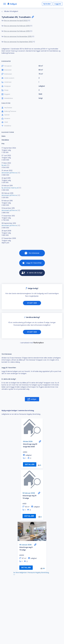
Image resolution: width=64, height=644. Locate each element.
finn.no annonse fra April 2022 (16, 21)
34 (44, 568)
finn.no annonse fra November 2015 (18, 36)
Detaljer (30, 464)
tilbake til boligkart (10, 11)
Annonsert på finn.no (9, 173)
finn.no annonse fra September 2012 (18, 42)
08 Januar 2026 (25, 545)
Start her (32, 303)
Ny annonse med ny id (10, 188)
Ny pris (4, 165)
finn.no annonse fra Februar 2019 (17, 26)
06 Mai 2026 (28, 442)
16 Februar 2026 (29, 493)
